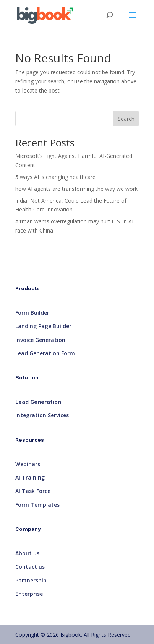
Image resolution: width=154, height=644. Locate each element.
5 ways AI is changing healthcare (55, 177)
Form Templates (37, 505)
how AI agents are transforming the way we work (76, 189)
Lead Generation (38, 402)
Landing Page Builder (43, 326)
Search (126, 119)
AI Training (30, 477)
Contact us (30, 567)
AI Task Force (33, 491)
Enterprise (29, 594)
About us (27, 553)
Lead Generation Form (45, 353)
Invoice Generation (40, 340)
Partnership (31, 580)
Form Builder (32, 313)
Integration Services (42, 415)
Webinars (28, 464)
